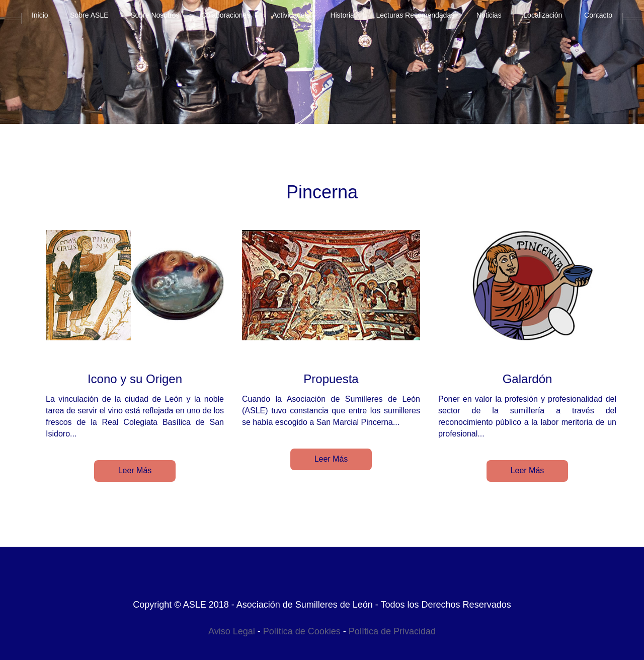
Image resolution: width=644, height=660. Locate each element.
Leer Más (135, 470)
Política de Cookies (302, 631)
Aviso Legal (232, 631)
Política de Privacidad (392, 631)
